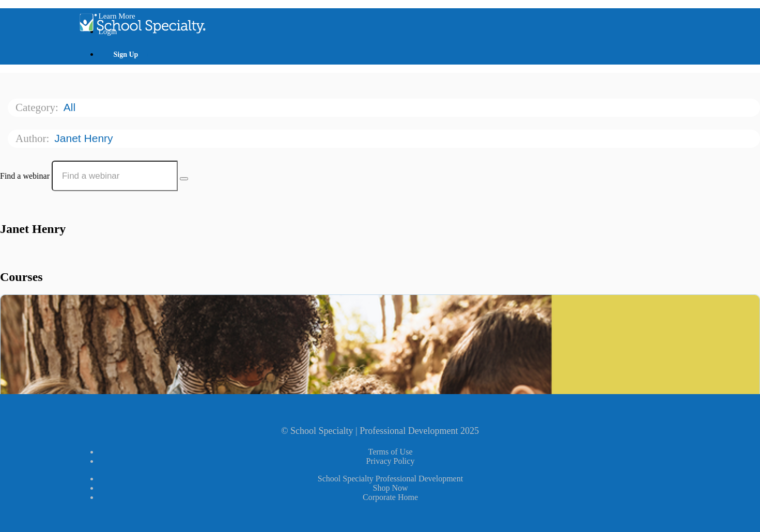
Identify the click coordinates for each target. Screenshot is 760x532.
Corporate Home (390, 497)
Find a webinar (25, 176)
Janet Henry (85, 138)
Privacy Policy (391, 461)
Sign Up (126, 54)
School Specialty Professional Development (390, 479)
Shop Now (390, 488)
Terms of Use (391, 452)
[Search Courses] (184, 179)
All (71, 107)
